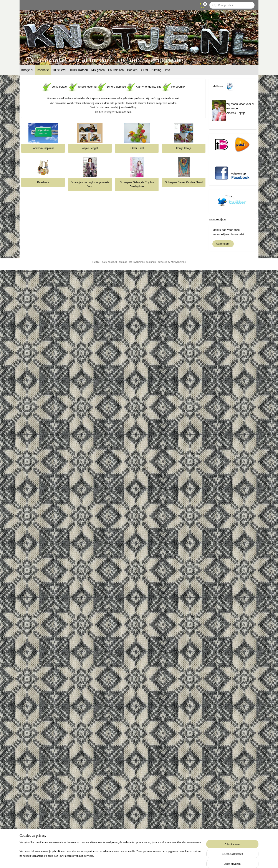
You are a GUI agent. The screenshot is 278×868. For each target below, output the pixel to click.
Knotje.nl (27, 70)
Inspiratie (43, 70)
